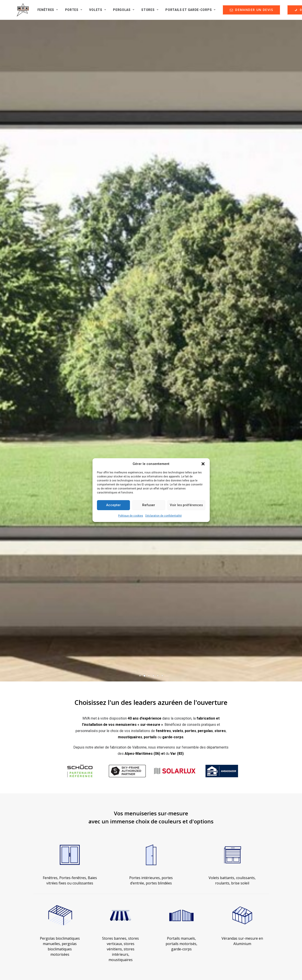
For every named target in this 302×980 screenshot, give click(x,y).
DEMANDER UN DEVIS (182, 856)
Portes (70, 12)
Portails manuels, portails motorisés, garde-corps (181, 389)
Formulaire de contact (48, 874)
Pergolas (120, 12)
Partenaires (40, 859)
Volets (94, 12)
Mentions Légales (176, 837)
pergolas (205, 162)
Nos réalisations (44, 844)
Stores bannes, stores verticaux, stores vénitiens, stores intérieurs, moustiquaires (120, 394)
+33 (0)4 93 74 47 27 (250, 944)
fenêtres (163, 162)
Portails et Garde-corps (187, 12)
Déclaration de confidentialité (163, 516)
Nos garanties (173, 844)
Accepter (113, 505)
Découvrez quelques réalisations (35, 752)
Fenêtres (44, 12)
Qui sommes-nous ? (47, 837)
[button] (203, 464)
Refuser (149, 505)
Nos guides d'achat (46, 852)
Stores (146, 12)
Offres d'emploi (43, 866)
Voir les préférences (186, 505)
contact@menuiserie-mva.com (250, 898)
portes (190, 162)
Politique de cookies (131, 516)
